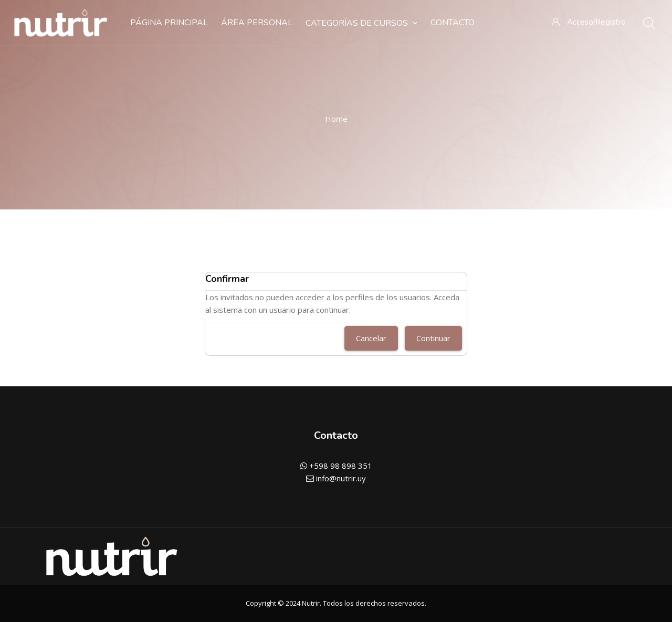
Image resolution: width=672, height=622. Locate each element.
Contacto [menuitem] (453, 23)
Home (336, 119)
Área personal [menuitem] (257, 23)
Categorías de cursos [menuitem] (361, 23)
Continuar (433, 338)
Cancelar (371, 338)
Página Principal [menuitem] (169, 23)
